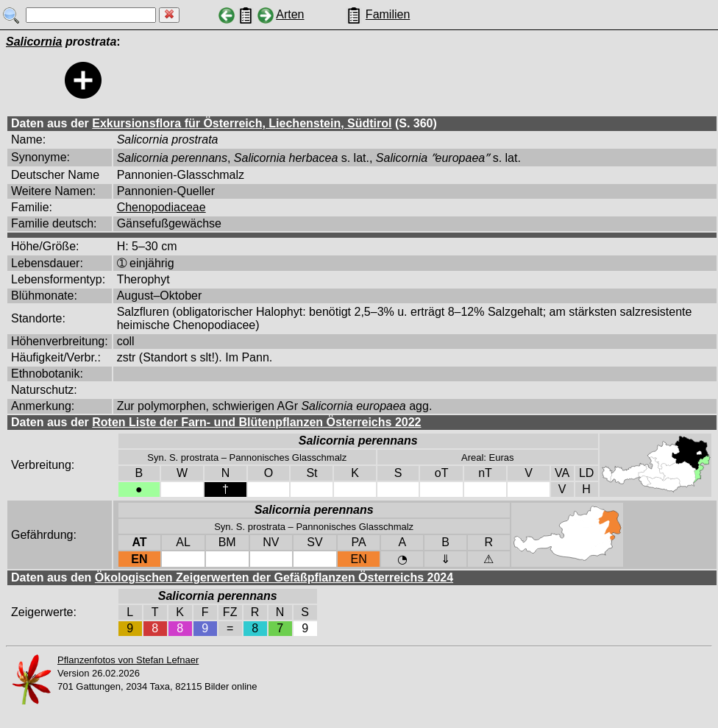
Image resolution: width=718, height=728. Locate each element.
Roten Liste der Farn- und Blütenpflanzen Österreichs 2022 (256, 422)
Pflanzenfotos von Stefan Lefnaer (128, 660)
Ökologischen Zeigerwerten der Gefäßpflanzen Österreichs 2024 (274, 577)
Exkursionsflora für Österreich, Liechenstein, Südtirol (242, 123)
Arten (290, 14)
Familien (388, 14)
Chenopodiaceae (161, 207)
